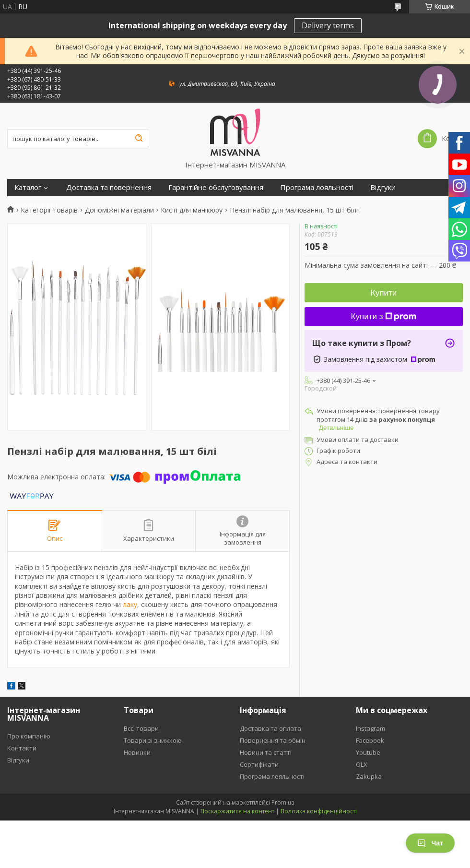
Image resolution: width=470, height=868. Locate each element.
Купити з (384, 316)
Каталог (28, 187)
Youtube (368, 752)
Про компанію (29, 736)
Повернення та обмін (273, 740)
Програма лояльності (317, 187)
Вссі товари (141, 728)
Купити (384, 293)
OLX (362, 764)
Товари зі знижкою (153, 740)
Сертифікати (36, 205)
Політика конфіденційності (319, 811)
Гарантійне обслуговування (216, 187)
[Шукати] (139, 139)
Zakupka (369, 776)
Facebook (370, 740)
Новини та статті (266, 752)
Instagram (370, 728)
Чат (430, 843)
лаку (130, 604)
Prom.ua (283, 803)
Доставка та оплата (270, 728)
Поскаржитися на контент (237, 811)
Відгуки (383, 187)
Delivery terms (328, 25)
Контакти (22, 748)
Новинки (137, 752)
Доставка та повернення (109, 187)
